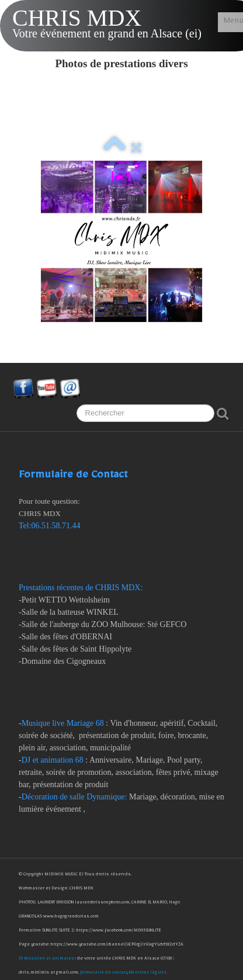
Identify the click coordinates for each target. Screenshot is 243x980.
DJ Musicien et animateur (48, 959)
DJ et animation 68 (53, 760)
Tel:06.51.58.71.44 (50, 526)
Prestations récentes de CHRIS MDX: (82, 588)
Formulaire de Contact (73, 477)
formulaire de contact (104, 973)
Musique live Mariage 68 (63, 723)
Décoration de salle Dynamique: (74, 797)
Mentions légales (148, 974)
